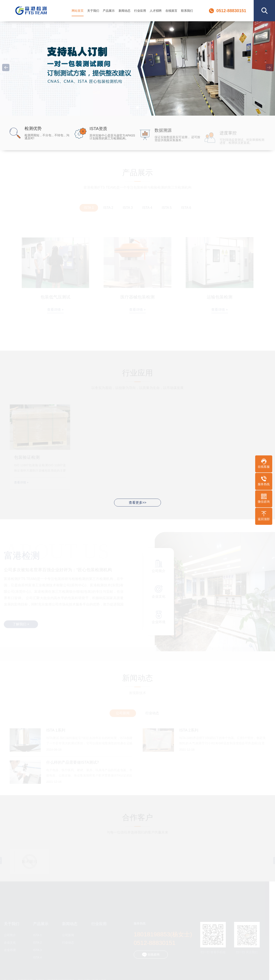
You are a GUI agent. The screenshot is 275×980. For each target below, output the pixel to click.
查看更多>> (138, 503)
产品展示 (109, 11)
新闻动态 (124, 11)
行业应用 (140, 11)
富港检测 (31, 11)
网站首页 (78, 11)
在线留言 (171, 11)
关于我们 (93, 11)
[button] (137, 108)
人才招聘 (156, 11)
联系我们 (187, 11)
